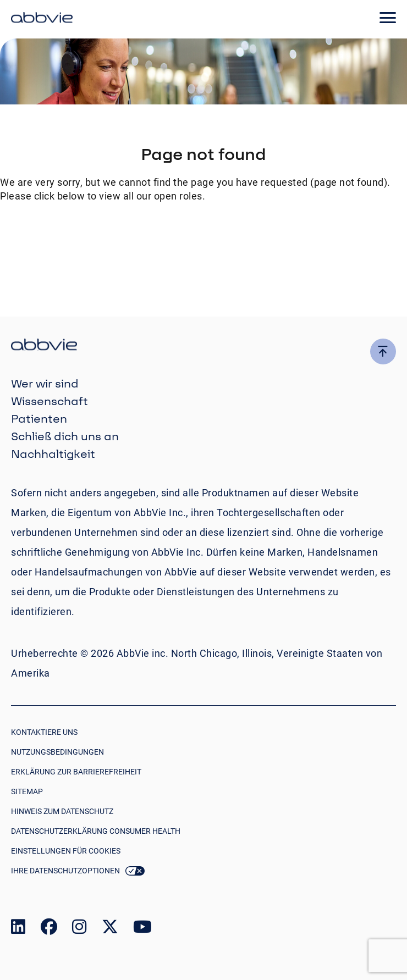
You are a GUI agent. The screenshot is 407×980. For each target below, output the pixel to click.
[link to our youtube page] (142, 929)
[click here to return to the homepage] (42, 19)
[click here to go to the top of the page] (383, 351)
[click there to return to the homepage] (204, 346)
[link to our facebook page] (49, 929)
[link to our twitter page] (110, 929)
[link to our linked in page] (18, 929)
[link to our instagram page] (79, 929)
